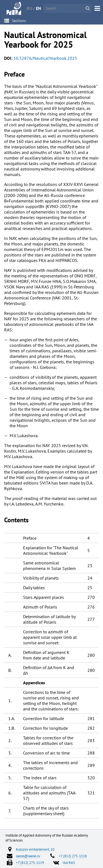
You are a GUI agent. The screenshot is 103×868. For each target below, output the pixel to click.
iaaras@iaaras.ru (28, 856)
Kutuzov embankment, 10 (35, 849)
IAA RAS (69, 862)
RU (29, 8)
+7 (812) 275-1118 (73, 856)
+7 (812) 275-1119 (30, 862)
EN (39, 8)
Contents (16, 520)
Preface (14, 74)
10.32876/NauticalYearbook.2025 (45, 58)
